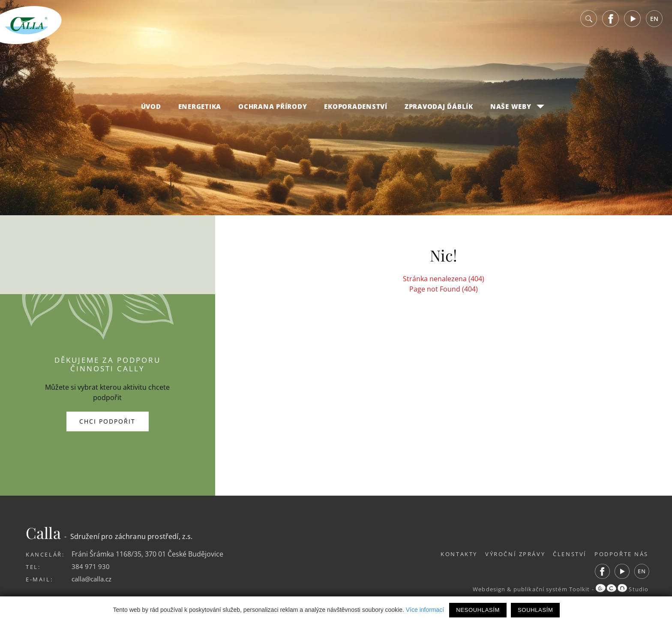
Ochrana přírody (273, 109)
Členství (567, 554)
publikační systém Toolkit (550, 589)
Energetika (200, 109)
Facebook (611, 21)
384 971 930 (91, 566)
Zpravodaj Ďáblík (439, 109)
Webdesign (486, 589)
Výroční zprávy (510, 554)
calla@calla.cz (93, 579)
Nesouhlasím (478, 610)
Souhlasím (535, 610)
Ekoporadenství (356, 109)
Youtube (633, 21)
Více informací (425, 610)
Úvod (151, 109)
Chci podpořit (107, 421)
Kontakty (451, 554)
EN (654, 21)
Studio (622, 589)
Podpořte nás (622, 554)
